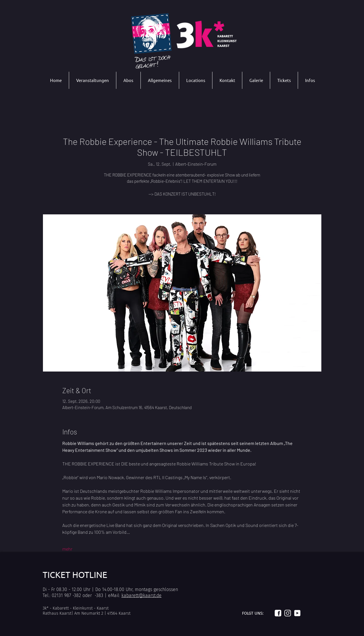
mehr (67, 549)
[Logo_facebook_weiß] (278, 613)
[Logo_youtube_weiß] (297, 613)
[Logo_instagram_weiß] (288, 613)
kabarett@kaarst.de (141, 595)
